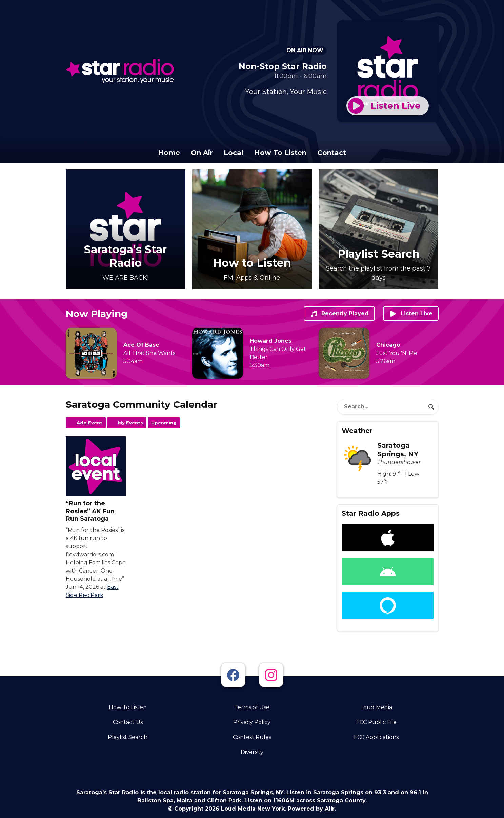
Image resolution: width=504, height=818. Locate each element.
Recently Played (339, 314)
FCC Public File (376, 722)
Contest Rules (252, 737)
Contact (332, 153)
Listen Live (411, 314)
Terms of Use (252, 707)
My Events (130, 423)
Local (234, 153)
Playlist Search (128, 737)
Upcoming (164, 423)
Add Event (89, 423)
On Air (202, 153)
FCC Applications (376, 737)
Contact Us (128, 722)
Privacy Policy (252, 722)
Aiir (330, 809)
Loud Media (376, 707)
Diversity (252, 752)
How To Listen (280, 153)
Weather (357, 431)
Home (169, 153)
